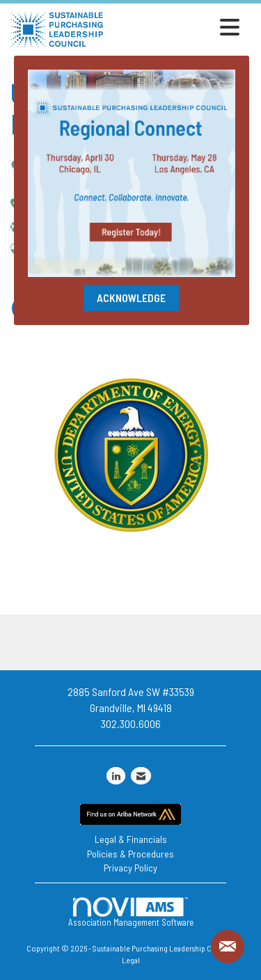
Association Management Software (131, 912)
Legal (131, 960)
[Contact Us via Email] (141, 776)
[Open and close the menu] (175, 27)
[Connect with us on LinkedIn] (116, 776)
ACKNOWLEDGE (131, 298)
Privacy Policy (130, 868)
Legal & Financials (131, 839)
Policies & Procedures (130, 854)
